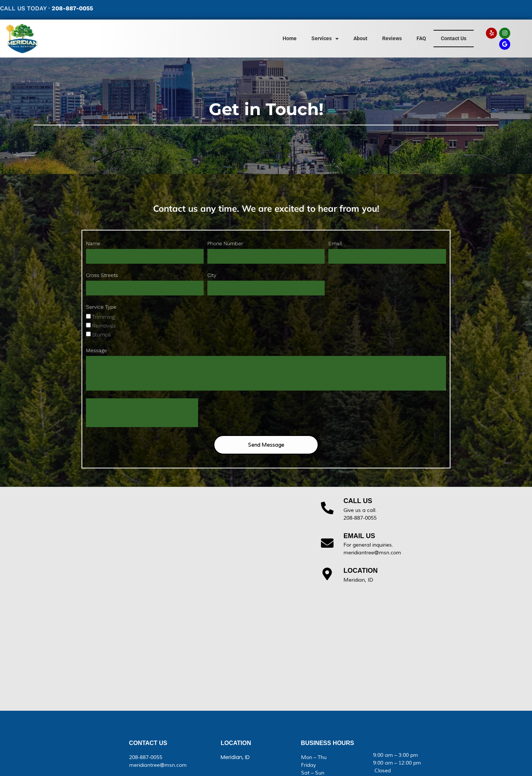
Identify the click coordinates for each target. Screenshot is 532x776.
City (212, 275)
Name (93, 243)
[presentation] (142, 413)
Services (325, 39)
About (360, 38)
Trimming (103, 317)
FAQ (421, 38)
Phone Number (225, 243)
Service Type (101, 307)
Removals (104, 326)
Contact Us (454, 38)
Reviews (392, 38)
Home (290, 38)
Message (96, 350)
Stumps (101, 335)
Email (335, 243)
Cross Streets (102, 275)
